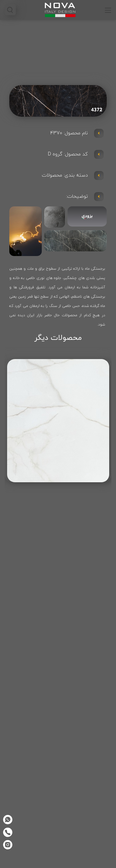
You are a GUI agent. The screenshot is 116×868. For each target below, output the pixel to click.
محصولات (52, 175)
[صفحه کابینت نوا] (60, 9)
